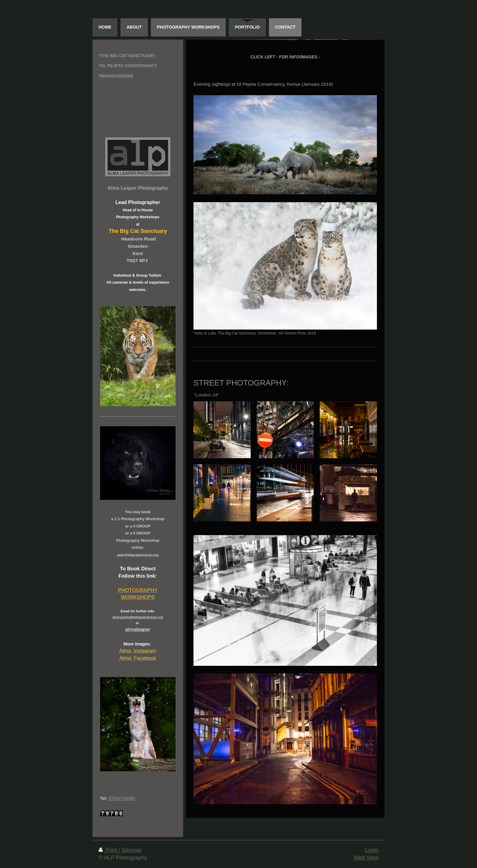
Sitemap (132, 850)
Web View (366, 858)
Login (372, 850)
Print (109, 850)
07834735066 (122, 798)
